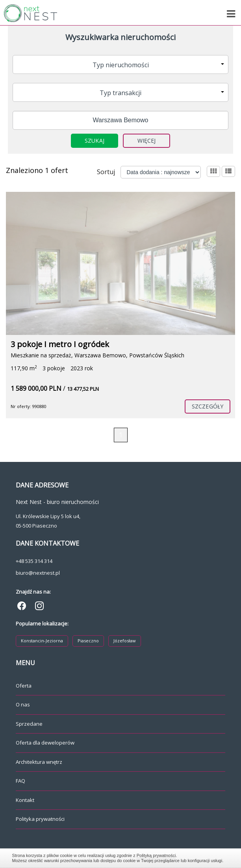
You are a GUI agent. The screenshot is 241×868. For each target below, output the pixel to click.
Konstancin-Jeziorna (42, 641)
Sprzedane (29, 724)
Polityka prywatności (40, 819)
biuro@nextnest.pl (38, 573)
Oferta (24, 686)
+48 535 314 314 (34, 561)
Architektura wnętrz (39, 762)
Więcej (147, 141)
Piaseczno (88, 641)
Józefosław (125, 641)
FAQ (20, 781)
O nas (23, 704)
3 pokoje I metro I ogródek (60, 344)
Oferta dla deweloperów (45, 743)
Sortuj (106, 172)
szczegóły (208, 406)
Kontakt (25, 800)
